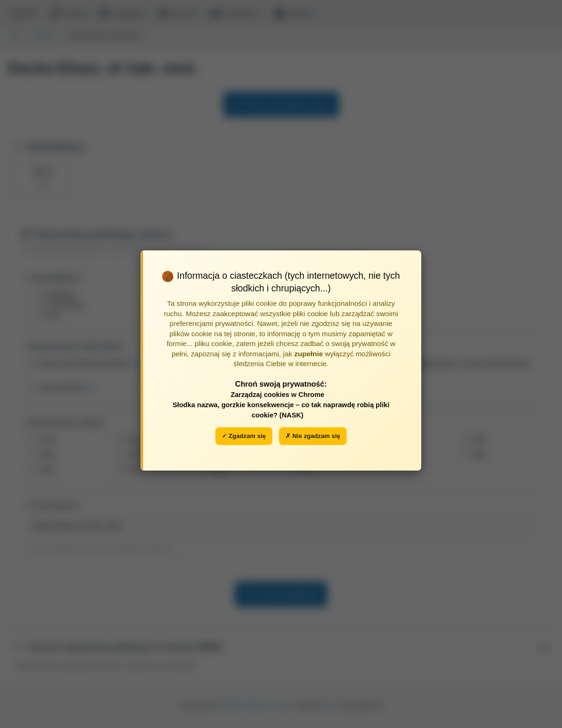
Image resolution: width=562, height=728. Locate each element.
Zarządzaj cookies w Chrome (278, 395)
